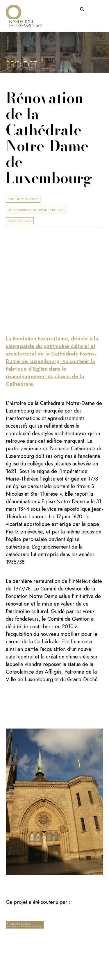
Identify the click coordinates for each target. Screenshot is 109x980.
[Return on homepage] (24, 14)
